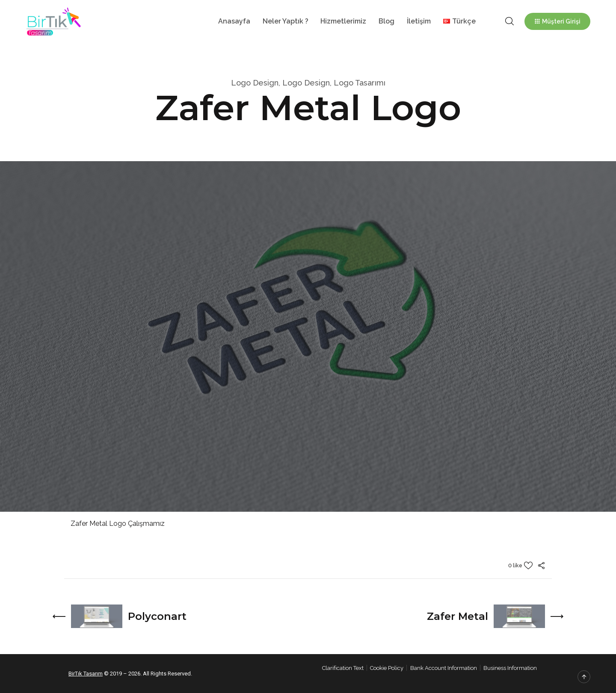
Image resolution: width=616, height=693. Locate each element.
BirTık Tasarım (86, 674)
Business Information (510, 668)
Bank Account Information (444, 668)
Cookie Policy (387, 668)
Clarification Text (343, 668)
